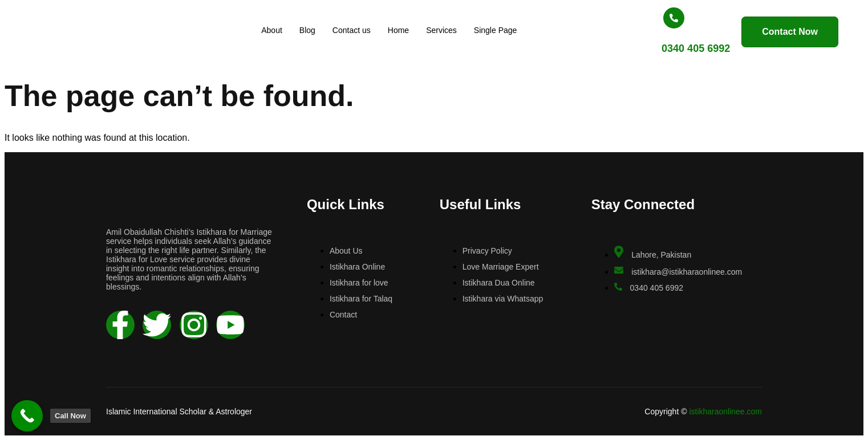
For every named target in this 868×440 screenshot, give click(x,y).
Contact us (357, 30)
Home (404, 30)
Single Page (501, 30)
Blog (313, 30)
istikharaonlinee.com (725, 412)
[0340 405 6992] (642, 18)
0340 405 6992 (664, 48)
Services (448, 30)
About (278, 30)
